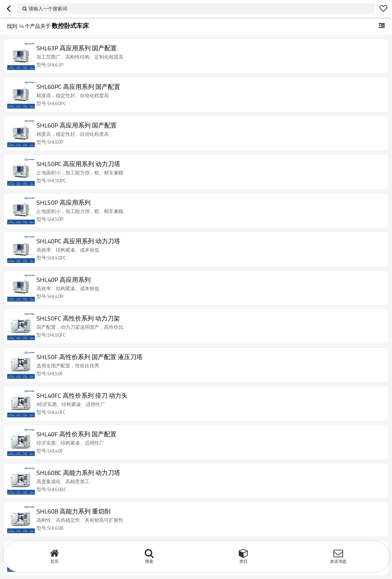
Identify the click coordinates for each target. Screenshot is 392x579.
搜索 (149, 561)
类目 (244, 561)
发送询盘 (338, 561)
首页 (54, 561)
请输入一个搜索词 (48, 8)
